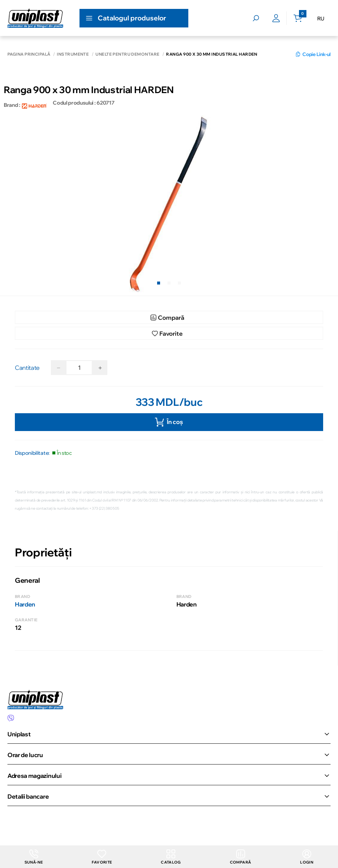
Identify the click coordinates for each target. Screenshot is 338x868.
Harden (25, 604)
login (307, 857)
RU (321, 19)
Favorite (102, 857)
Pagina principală (29, 54)
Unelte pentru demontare (127, 54)
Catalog (171, 857)
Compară (240, 857)
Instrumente (73, 54)
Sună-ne (34, 857)
